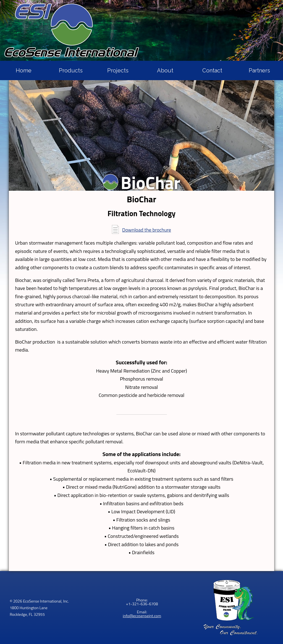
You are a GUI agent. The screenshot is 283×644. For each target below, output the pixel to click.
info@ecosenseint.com (142, 616)
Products (71, 70)
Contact (212, 70)
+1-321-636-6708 (142, 604)
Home (24, 70)
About (165, 70)
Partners (259, 70)
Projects (118, 70)
